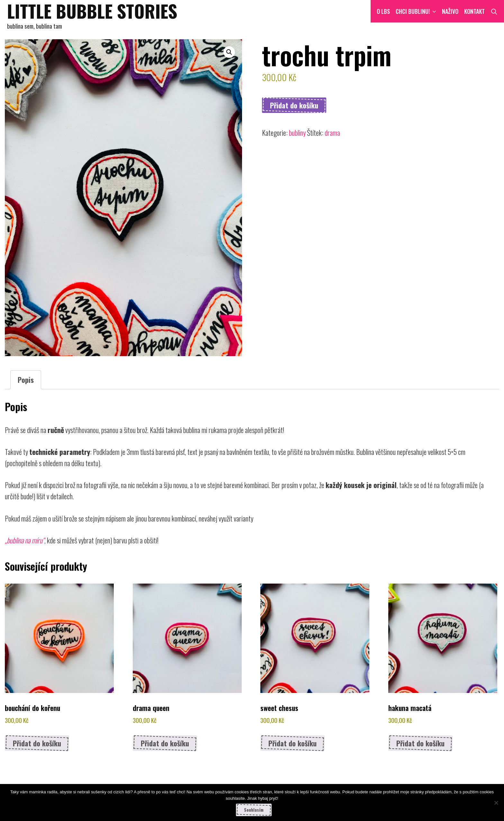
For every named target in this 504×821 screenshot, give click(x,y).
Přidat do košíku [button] (37, 743)
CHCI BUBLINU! (417, 11)
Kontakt (474, 11)
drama (332, 133)
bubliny (297, 133)
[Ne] (496, 803)
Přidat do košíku (294, 105)
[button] (229, 52)
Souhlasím (254, 810)
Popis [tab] (26, 380)
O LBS (383, 11)
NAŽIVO (450, 11)
